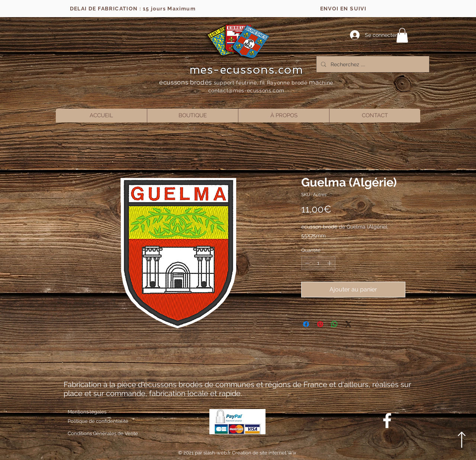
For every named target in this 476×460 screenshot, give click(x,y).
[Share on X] (348, 324)
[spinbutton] (319, 263)
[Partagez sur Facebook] (306, 324)
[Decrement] (307, 263)
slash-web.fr (218, 453)
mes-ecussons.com (246, 70)
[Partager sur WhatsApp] (334, 324)
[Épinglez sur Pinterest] (320, 324)
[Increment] (330, 263)
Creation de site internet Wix (264, 453)
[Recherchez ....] (372, 64)
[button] (402, 35)
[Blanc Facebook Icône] (387, 421)
